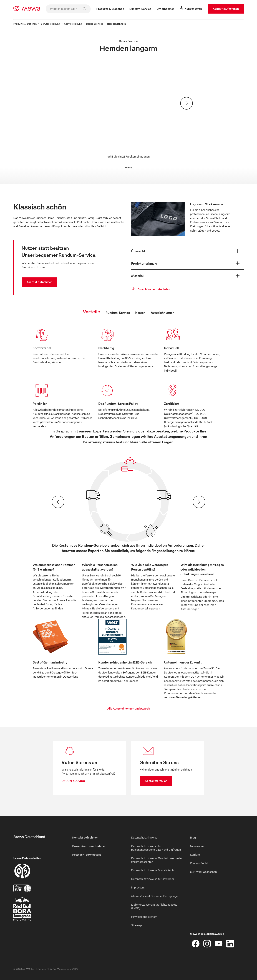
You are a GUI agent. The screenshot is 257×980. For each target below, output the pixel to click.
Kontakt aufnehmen (226, 9)
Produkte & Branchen (25, 24)
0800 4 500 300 (73, 781)
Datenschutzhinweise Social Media (153, 870)
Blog (193, 837)
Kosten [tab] (140, 312)
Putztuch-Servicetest (87, 855)
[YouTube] (219, 944)
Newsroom (197, 846)
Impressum (138, 887)
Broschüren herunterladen (89, 846)
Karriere (195, 855)
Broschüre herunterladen (150, 289)
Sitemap (136, 925)
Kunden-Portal (199, 863)
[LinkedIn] (230, 944)
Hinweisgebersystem (144, 917)
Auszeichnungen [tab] (163, 312)
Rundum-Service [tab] (118, 312)
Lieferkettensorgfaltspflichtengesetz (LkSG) (154, 906)
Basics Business (95, 24)
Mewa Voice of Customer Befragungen (155, 896)
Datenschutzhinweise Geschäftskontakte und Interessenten (157, 860)
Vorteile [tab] (91, 311)
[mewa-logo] (27, 9)
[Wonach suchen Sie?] (68, 9)
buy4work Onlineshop (203, 872)
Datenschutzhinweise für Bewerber (153, 879)
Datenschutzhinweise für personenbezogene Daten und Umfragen (156, 848)
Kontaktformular (156, 781)
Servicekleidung (73, 24)
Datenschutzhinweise (144, 837)
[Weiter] (187, 103)
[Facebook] (196, 944)
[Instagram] (207, 944)
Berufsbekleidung (50, 24)
